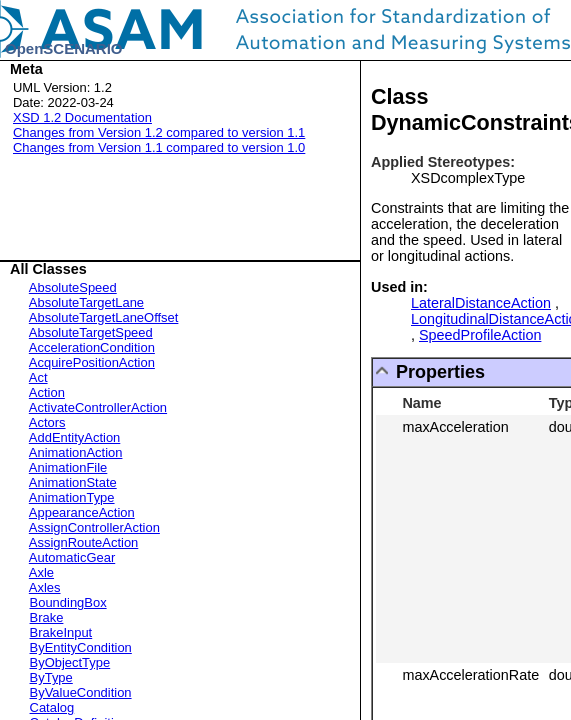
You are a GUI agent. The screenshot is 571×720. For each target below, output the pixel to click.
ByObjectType (70, 662)
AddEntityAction (74, 437)
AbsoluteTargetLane (86, 302)
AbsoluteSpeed (73, 287)
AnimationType (72, 497)
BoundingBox (68, 602)
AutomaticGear (72, 557)
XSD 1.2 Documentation (82, 117)
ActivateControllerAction (98, 407)
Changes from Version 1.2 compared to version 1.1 (159, 132)
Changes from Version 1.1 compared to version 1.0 (159, 147)
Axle (41, 572)
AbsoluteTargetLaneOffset (104, 317)
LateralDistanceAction (481, 303)
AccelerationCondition (92, 347)
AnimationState (73, 482)
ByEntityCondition (81, 647)
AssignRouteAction (83, 542)
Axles (45, 587)
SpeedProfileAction (480, 335)
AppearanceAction (82, 512)
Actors (47, 422)
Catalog (52, 707)
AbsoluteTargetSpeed (91, 332)
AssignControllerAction (94, 527)
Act (38, 377)
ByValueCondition (81, 692)
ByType (51, 677)
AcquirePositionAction (92, 362)
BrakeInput (61, 632)
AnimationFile (68, 467)
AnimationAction (76, 452)
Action (47, 392)
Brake (47, 617)
